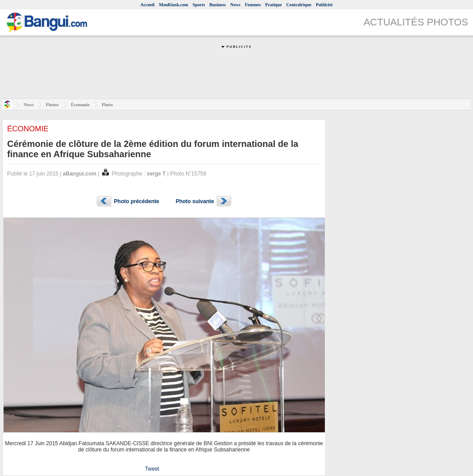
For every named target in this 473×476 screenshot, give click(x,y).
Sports (199, 5)
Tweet (152, 469)
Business (218, 5)
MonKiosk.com (173, 5)
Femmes (253, 5)
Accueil (148, 5)
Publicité (324, 5)
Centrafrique (299, 5)
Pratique (273, 5)
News (235, 5)
